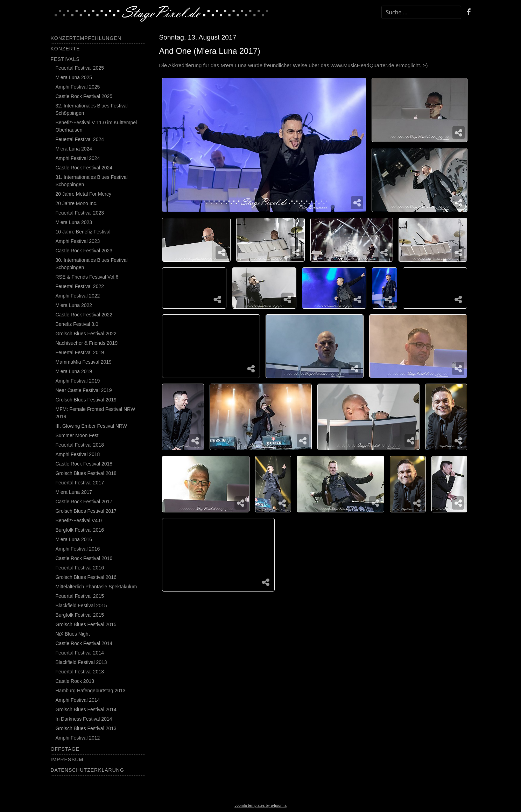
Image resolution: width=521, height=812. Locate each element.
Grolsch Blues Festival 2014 (86, 709)
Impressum (67, 759)
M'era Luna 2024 (74, 149)
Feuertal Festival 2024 (80, 139)
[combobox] (421, 12)
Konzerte (65, 49)
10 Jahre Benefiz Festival (83, 232)
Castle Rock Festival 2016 (84, 558)
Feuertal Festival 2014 (80, 653)
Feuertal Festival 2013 (80, 672)
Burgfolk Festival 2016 (80, 530)
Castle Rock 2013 (75, 681)
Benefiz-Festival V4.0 (79, 520)
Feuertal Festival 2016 (80, 568)
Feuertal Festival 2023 (80, 213)
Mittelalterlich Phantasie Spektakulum (96, 587)
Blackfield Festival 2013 (81, 662)
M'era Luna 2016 (74, 539)
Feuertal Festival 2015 (80, 596)
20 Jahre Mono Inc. (77, 203)
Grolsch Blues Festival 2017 (86, 511)
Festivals (65, 59)
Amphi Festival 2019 (78, 381)
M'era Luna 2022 (74, 305)
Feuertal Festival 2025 (80, 68)
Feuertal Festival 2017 (80, 483)
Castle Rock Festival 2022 (84, 315)
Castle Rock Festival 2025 (84, 96)
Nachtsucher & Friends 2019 (87, 343)
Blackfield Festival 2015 (81, 605)
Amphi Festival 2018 (78, 454)
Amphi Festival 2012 (78, 738)
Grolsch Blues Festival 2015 (86, 624)
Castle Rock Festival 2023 (84, 251)
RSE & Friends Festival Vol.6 (87, 277)
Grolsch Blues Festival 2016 (86, 577)
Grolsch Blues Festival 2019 (86, 400)
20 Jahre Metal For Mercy (84, 194)
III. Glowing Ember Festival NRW (91, 426)
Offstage (65, 749)
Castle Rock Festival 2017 (84, 502)
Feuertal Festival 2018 (80, 445)
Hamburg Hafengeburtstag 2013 (91, 691)
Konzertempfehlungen (86, 38)
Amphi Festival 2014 (78, 700)
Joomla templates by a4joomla (260, 805)
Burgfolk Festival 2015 (80, 615)
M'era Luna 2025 (74, 77)
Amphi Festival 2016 (78, 549)
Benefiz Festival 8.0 (77, 324)
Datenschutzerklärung (87, 770)
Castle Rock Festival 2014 (84, 643)
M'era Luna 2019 (74, 371)
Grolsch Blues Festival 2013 (86, 728)
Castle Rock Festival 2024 (84, 168)
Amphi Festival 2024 (78, 158)
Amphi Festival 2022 (78, 296)
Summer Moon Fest (77, 435)
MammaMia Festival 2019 (84, 362)
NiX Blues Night (73, 634)
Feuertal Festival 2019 (80, 352)
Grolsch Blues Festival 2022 (86, 334)
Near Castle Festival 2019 (84, 390)
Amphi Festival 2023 (78, 241)
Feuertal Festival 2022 (80, 286)
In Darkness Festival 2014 (84, 719)
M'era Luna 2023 (74, 222)
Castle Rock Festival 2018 (84, 464)
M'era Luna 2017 (74, 492)
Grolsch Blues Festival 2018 (86, 473)
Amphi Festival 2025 (78, 87)
